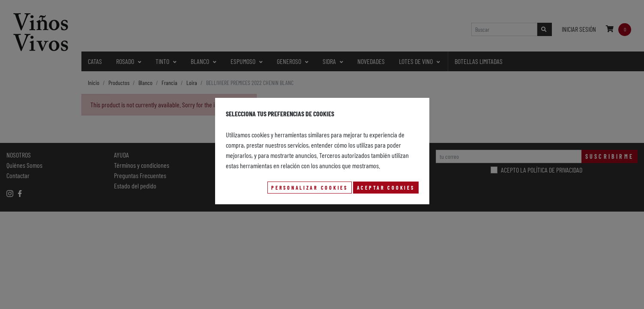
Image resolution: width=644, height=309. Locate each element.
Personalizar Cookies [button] (309, 188)
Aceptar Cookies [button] (386, 188)
